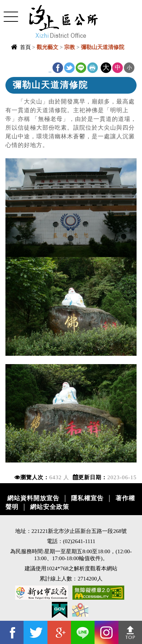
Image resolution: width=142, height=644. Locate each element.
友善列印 (93, 68)
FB (58, 68)
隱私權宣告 (87, 498)
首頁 (25, 47)
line (81, 68)
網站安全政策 (50, 507)
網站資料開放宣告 (33, 498)
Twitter (69, 68)
